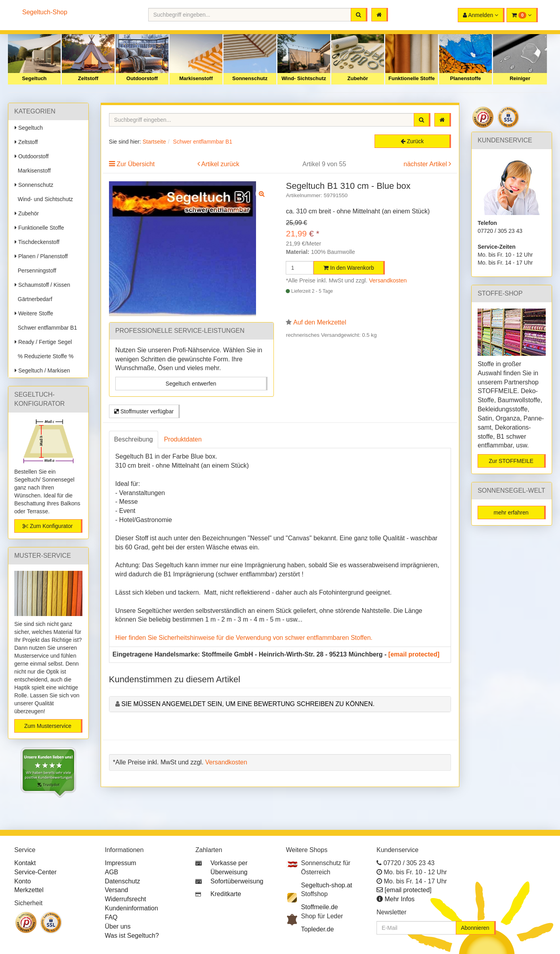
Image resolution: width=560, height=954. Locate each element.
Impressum (121, 863)
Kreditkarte (226, 894)
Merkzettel (29, 890)
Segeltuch (34, 78)
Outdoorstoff (142, 78)
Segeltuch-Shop (45, 12)
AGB (112, 872)
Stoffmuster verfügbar (144, 411)
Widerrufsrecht (126, 899)
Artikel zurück (220, 164)
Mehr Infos (399, 899)
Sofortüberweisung (237, 881)
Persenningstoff (35, 271)
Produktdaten (183, 439)
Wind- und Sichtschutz (44, 199)
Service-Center (35, 872)
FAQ (111, 917)
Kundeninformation (132, 908)
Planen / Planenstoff (41, 256)
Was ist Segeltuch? (132, 936)
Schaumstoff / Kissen (42, 285)
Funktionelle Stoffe (412, 78)
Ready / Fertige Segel (43, 342)
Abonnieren (475, 928)
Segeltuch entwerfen (191, 384)
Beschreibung (134, 439)
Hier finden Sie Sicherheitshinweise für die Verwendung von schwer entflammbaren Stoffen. (244, 638)
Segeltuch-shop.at (327, 885)
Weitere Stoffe (34, 313)
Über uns (118, 926)
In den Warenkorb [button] (349, 268)
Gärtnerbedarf (33, 299)
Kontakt (25, 863)
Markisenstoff (196, 78)
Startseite (154, 142)
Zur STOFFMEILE (511, 461)
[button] (522, 15)
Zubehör (358, 78)
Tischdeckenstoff (37, 242)
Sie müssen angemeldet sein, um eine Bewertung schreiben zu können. (248, 704)
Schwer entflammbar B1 (46, 328)
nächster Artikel (426, 164)
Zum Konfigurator (48, 526)
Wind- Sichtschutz (304, 78)
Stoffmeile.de (320, 907)
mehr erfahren (511, 513)
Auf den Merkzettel (320, 322)
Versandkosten (388, 280)
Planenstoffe (465, 78)
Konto (23, 881)
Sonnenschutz (250, 78)
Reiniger (520, 78)
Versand (117, 890)
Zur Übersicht (136, 164)
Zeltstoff (88, 78)
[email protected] (414, 654)
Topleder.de (318, 929)
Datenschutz (123, 881)
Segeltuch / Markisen (42, 370)
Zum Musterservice (48, 726)
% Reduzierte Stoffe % (44, 356)
